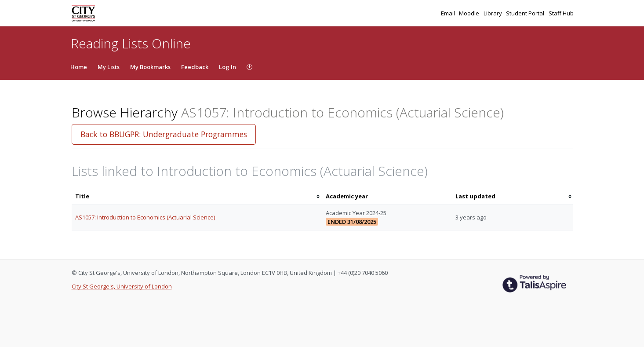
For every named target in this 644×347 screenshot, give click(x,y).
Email (449, 13)
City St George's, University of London (122, 286)
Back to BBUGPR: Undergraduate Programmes (164, 134)
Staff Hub (561, 13)
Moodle (470, 13)
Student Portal (526, 13)
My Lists (109, 67)
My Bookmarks (150, 67)
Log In (227, 67)
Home (79, 67)
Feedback (195, 67)
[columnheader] (197, 196)
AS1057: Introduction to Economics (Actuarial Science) (145, 217)
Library (493, 13)
